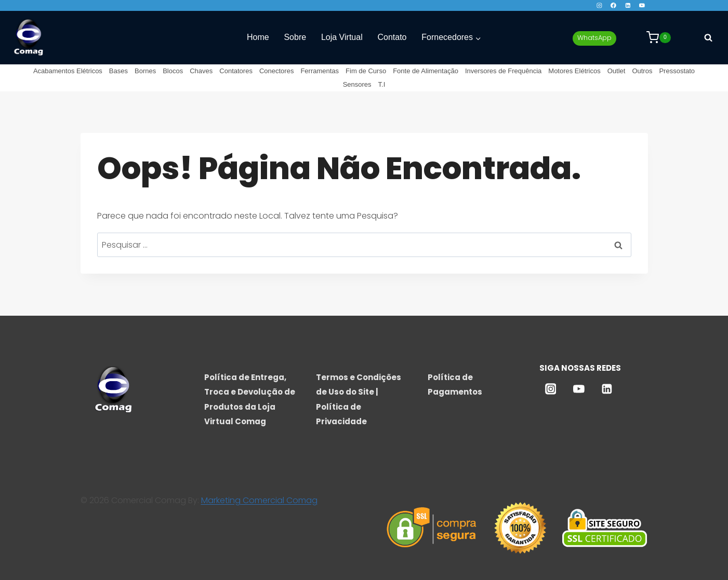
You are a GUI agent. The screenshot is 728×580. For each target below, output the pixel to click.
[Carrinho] (659, 37)
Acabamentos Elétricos (68, 71)
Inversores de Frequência (503, 71)
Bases (118, 71)
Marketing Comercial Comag (259, 500)
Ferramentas (320, 71)
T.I (382, 84)
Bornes (145, 71)
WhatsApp (594, 38)
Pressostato (677, 71)
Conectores (276, 71)
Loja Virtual (342, 37)
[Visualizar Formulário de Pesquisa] (708, 37)
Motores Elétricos (574, 71)
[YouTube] (642, 5)
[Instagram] (599, 5)
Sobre (295, 37)
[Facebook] (613, 5)
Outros (642, 71)
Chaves (201, 71)
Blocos (173, 71)
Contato (392, 37)
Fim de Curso (366, 71)
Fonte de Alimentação (426, 71)
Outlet (617, 71)
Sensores (357, 84)
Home (258, 37)
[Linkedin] (628, 5)
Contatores (236, 71)
